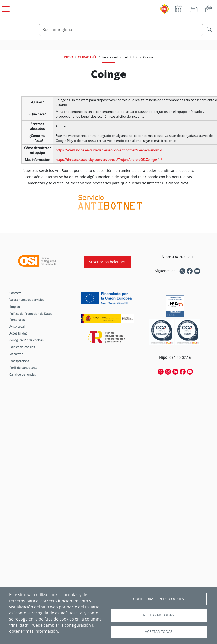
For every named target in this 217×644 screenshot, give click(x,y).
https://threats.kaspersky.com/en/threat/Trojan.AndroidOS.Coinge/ (106, 160)
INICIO (68, 57)
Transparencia (19, 361)
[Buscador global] (121, 30)
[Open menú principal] (5, 8)
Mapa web (16, 354)
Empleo (15, 307)
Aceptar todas (159, 632)
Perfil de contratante (23, 368)
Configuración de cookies (27, 340)
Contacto (15, 293)
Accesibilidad (18, 333)
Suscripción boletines (107, 262)
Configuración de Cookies (159, 599)
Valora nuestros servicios (27, 300)
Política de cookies (22, 347)
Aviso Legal (17, 326)
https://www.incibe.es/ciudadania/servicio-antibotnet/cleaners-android (109, 150)
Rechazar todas (159, 615)
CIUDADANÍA (87, 57)
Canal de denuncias (23, 374)
